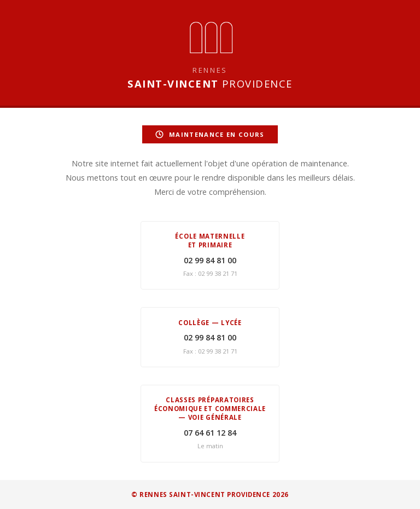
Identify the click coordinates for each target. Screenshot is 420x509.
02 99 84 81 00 (210, 260)
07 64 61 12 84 (210, 433)
